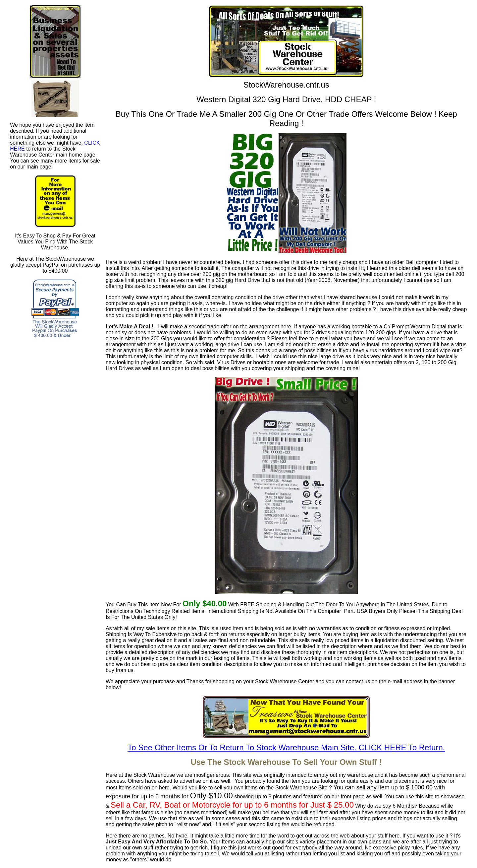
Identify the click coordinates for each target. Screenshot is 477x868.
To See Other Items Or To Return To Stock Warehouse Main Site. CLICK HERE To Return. (286, 747)
